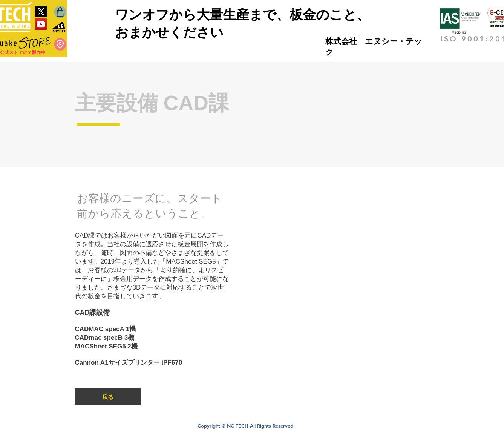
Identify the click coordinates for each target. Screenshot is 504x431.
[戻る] (108, 397)
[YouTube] (41, 24)
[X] (41, 12)
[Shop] (60, 12)
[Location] (60, 44)
